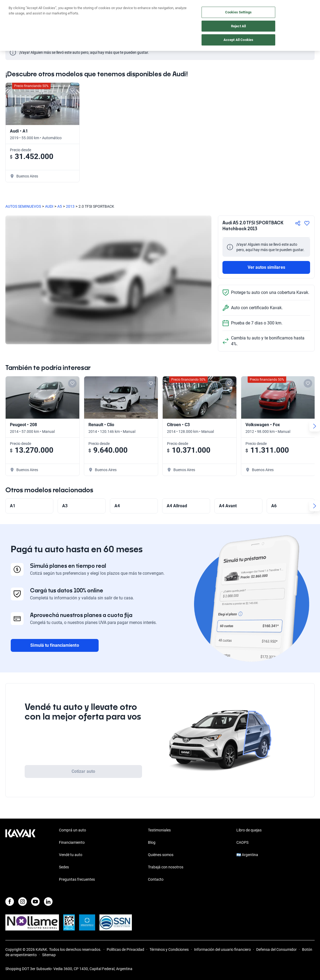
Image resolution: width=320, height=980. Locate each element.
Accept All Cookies (238, 40)
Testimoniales (159, 830)
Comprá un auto (72, 830)
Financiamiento (72, 842)
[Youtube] (35, 902)
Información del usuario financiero (222, 949)
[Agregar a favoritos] (307, 223)
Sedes (64, 867)
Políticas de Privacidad (125, 949)
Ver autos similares (266, 267)
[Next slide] (315, 426)
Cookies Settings (238, 12)
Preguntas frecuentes (77, 879)
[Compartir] (298, 223)
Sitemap (49, 955)
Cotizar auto (83, 771)
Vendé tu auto (71, 855)
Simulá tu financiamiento (55, 645)
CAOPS (242, 842)
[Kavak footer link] (20, 855)
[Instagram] (23, 902)
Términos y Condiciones (169, 949)
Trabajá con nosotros (166, 867)
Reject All (238, 26)
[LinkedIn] (48, 902)
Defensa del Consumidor (276, 949)
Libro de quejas (249, 830)
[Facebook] (10, 902)
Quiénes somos (161, 855)
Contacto (156, 879)
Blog (152, 842)
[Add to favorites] (72, 90)
